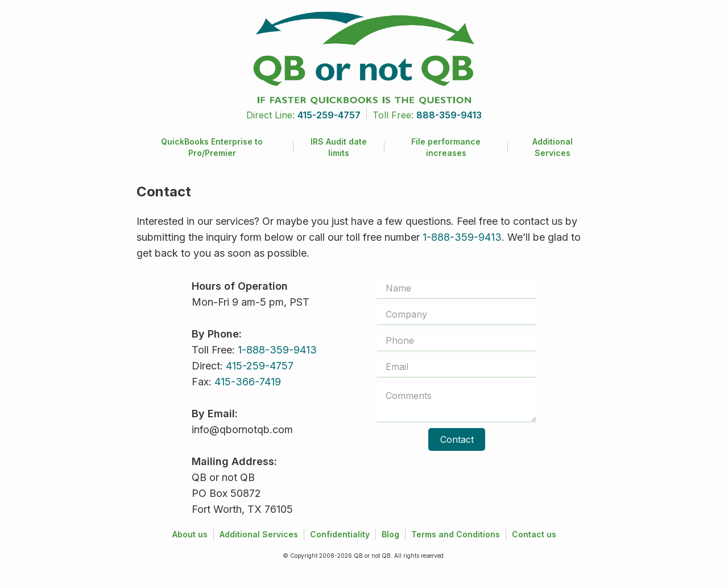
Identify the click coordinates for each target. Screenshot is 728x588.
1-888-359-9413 (462, 237)
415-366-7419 (248, 382)
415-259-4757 (329, 115)
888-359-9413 (449, 115)
